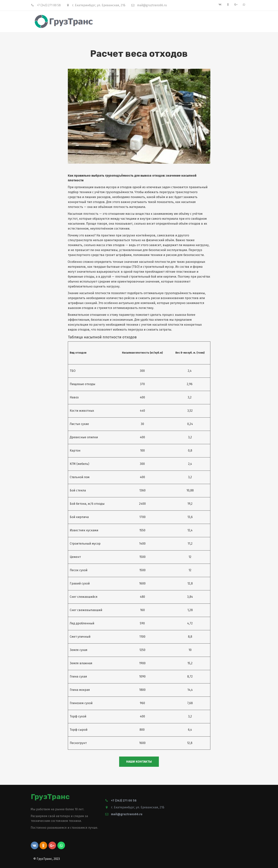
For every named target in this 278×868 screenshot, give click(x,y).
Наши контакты (139, 762)
